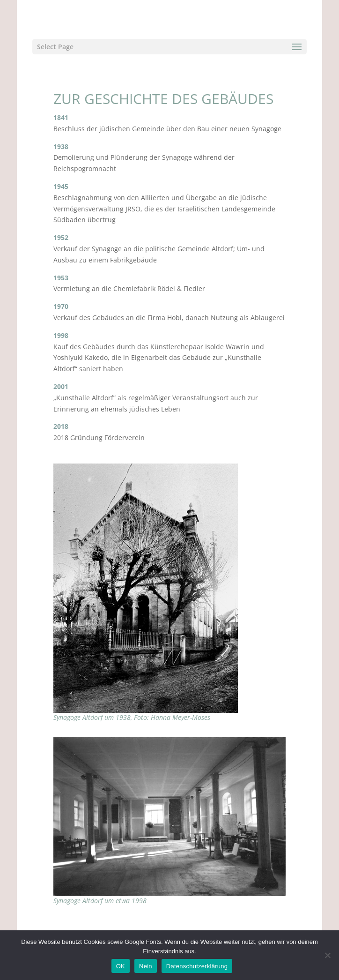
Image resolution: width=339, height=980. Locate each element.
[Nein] (327, 955)
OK (121, 966)
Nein (146, 966)
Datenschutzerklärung (197, 966)
